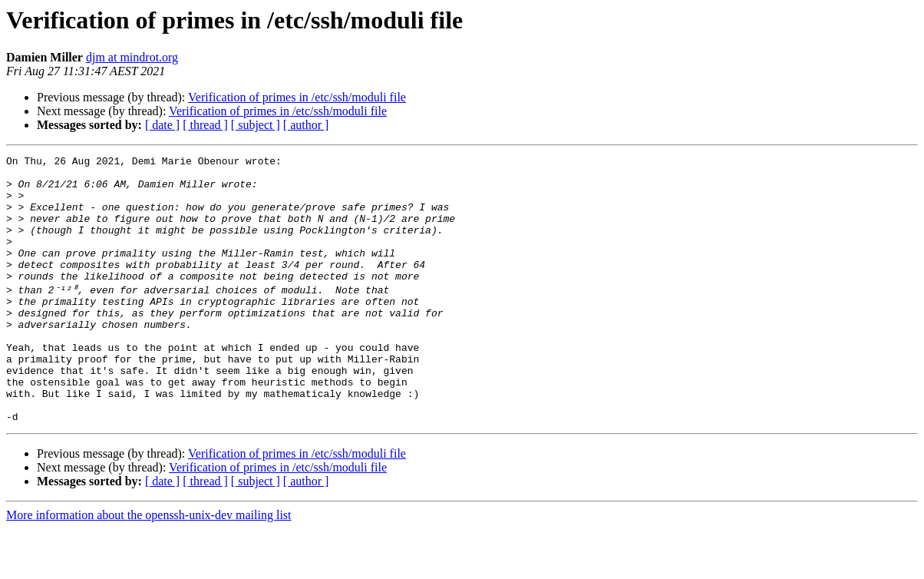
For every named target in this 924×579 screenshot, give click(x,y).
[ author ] (306, 125)
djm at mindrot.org (132, 57)
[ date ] (162, 125)
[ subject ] (256, 125)
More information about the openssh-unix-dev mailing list (149, 566)
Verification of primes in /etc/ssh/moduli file (297, 97)
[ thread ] (205, 125)
